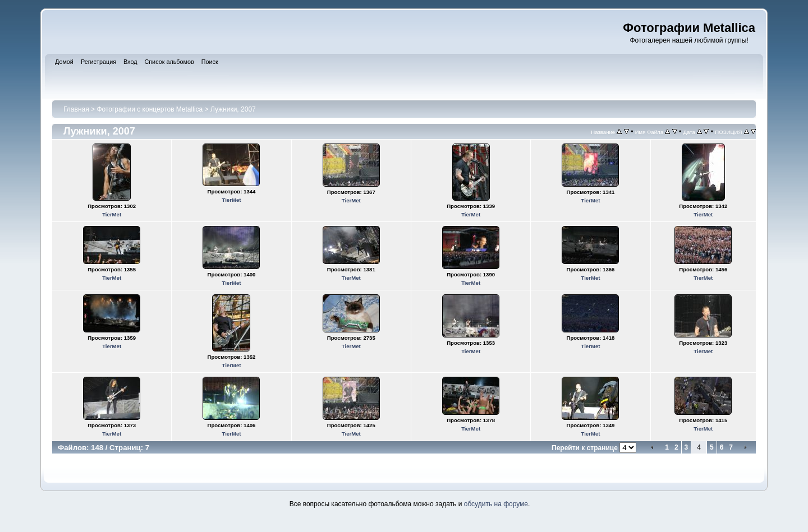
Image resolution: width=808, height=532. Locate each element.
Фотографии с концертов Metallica (150, 109)
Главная (76, 109)
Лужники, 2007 (233, 109)
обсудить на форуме (496, 504)
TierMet (112, 214)
